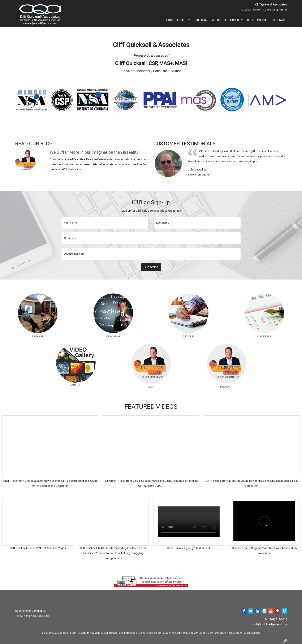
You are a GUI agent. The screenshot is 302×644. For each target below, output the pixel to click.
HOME (170, 20)
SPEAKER (38, 336)
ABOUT (181, 20)
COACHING (113, 336)
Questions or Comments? (31, 611)
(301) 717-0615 (278, 619)
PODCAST (264, 20)
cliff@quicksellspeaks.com (270, 624)
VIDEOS (216, 20)
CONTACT (279, 20)
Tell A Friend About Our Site (32, 616)
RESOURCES (231, 20)
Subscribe (151, 267)
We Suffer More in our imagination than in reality (94, 152)
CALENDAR (201, 20)
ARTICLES (189, 336)
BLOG (251, 20)
